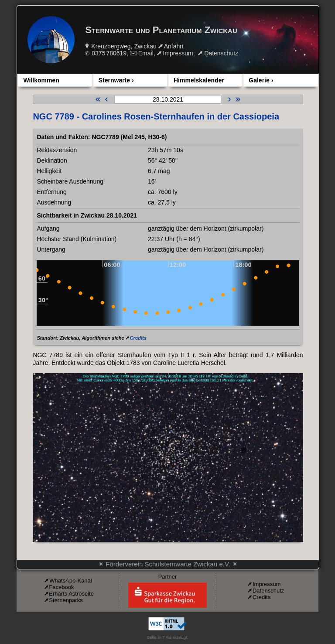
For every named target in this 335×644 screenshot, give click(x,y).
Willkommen (41, 80)
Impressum (178, 53)
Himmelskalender (199, 80)
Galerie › (261, 80)
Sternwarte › (116, 80)
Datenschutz (221, 53)
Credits (138, 338)
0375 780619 (109, 53)
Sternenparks (66, 600)
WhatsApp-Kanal (71, 581)
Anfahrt (174, 46)
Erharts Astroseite (71, 594)
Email (146, 53)
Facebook (61, 587)
